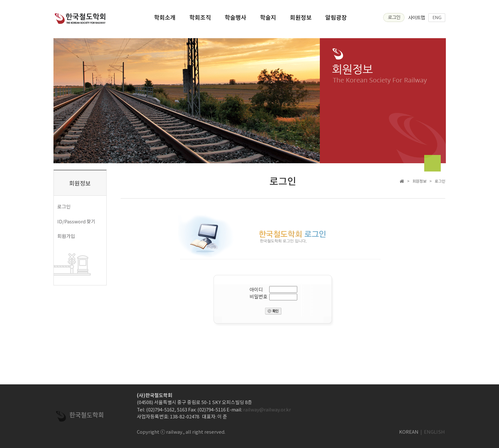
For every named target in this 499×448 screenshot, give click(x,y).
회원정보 (301, 19)
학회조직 (200, 19)
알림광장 (336, 19)
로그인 (64, 206)
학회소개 (165, 19)
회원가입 (66, 236)
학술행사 (235, 19)
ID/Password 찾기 (76, 221)
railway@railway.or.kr (267, 409)
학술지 (268, 19)
